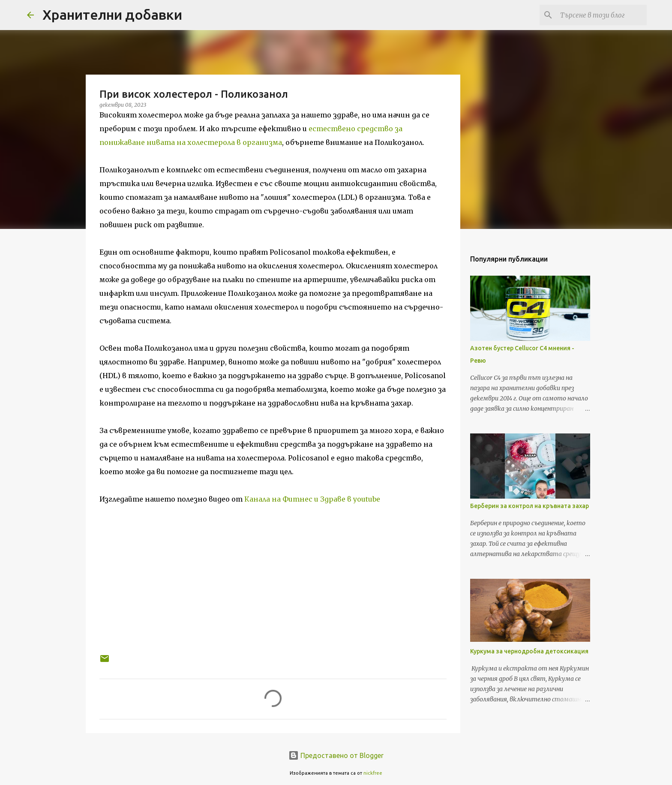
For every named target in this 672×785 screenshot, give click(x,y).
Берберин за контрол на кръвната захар (529, 506)
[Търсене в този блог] (602, 15)
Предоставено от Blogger (336, 755)
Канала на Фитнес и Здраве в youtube (312, 499)
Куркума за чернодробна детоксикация (529, 651)
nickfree (373, 773)
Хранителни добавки (112, 15)
